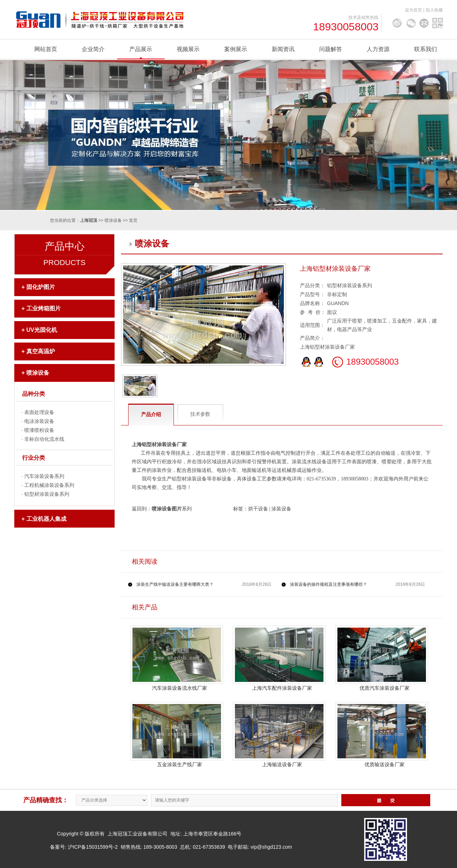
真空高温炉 (41, 351)
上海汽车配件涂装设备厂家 (282, 688)
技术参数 (200, 414)
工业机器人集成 (46, 519)
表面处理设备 (39, 412)
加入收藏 (434, 10)
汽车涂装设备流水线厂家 (180, 688)
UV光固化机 (42, 330)
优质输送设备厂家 (385, 764)
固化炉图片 (41, 287)
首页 (133, 220)
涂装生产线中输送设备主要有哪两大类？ (175, 584)
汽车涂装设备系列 (44, 476)
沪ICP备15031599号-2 (93, 847)
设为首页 (413, 10)
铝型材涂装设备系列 (47, 494)
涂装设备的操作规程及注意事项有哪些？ (328, 584)
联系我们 (426, 49)
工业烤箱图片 (44, 308)
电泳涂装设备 (39, 421)
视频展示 (188, 49)
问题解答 (331, 49)
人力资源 (378, 49)
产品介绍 (151, 414)
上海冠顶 (89, 220)
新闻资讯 (283, 49)
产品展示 (141, 49)
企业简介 (93, 49)
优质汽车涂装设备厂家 (385, 688)
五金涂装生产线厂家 (180, 764)
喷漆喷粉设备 (39, 430)
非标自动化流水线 (44, 439)
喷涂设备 (113, 220)
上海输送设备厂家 (282, 764)
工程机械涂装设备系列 (49, 485)
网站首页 (46, 49)
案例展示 (236, 49)
